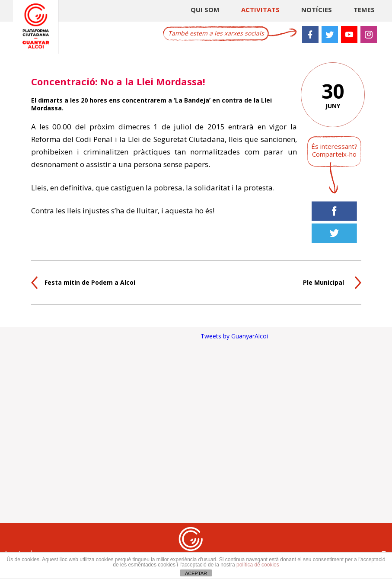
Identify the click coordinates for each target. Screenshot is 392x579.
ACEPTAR (196, 573)
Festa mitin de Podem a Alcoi (90, 282)
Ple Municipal (323, 282)
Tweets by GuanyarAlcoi (234, 336)
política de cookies (258, 565)
